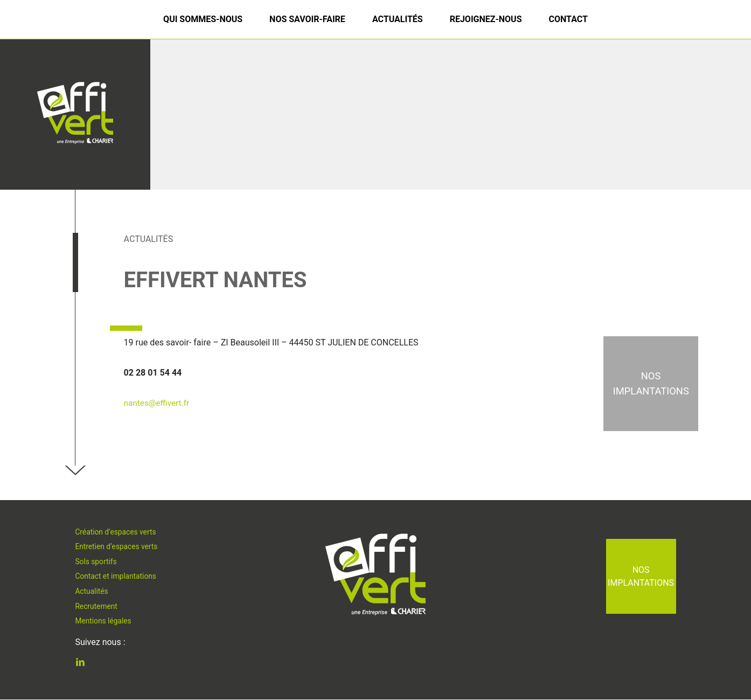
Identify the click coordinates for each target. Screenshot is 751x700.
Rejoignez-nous (486, 19)
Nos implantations (641, 576)
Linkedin (88, 664)
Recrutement (97, 608)
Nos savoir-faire (307, 19)
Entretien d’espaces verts (118, 545)
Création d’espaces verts (117, 530)
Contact (568, 19)
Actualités (398, 19)
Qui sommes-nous (203, 19)
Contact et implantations (117, 576)
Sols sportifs (97, 561)
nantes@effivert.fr (158, 403)
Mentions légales (104, 623)
